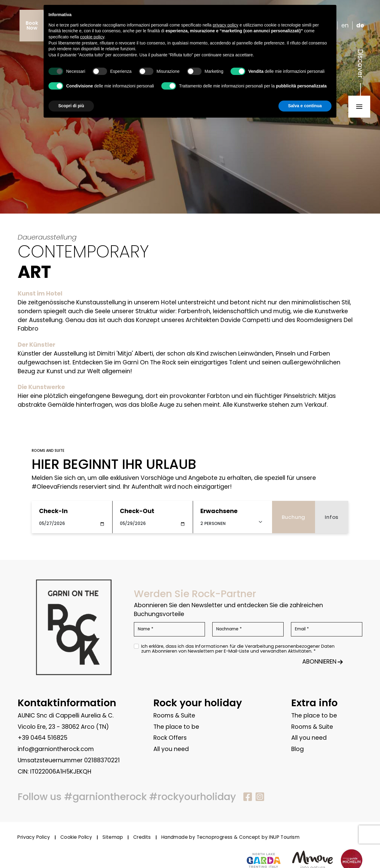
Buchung (294, 517)
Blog (298, 749)
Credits (142, 837)
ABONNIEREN (323, 662)
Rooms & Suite (174, 716)
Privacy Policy (34, 837)
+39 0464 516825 (43, 738)
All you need (171, 749)
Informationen (212, 646)
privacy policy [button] (226, 25)
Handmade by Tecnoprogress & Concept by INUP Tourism (230, 837)
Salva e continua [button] (305, 106)
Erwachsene (219, 511)
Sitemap (113, 837)
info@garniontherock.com (56, 749)
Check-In (53, 511)
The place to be (176, 727)
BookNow (32, 25)
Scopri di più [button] (71, 106)
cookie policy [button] (92, 37)
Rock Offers (170, 738)
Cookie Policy (76, 837)
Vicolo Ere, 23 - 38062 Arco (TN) (63, 727)
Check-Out (137, 511)
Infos (332, 517)
